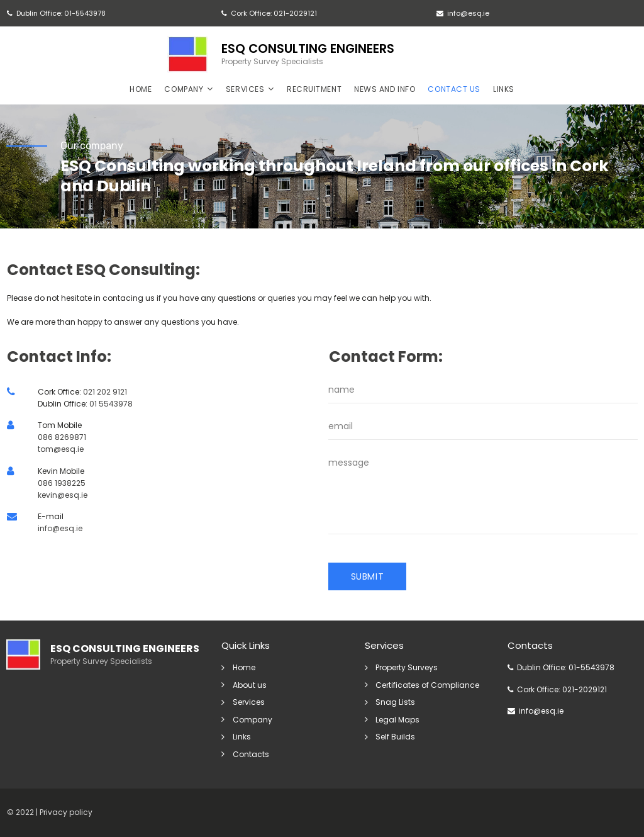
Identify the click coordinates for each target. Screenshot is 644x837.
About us (250, 686)
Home (244, 669)
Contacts (251, 754)
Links (242, 737)
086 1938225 (62, 484)
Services (249, 703)
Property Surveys (407, 669)
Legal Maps (398, 720)
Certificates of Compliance (428, 686)
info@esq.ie (60, 530)
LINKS (504, 88)
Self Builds (396, 737)
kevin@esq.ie (63, 496)
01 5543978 (111, 404)
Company (253, 720)
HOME (141, 88)
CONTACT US (454, 88)
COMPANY (188, 88)
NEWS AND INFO (385, 88)
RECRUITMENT (314, 88)
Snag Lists (396, 703)
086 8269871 (62, 438)
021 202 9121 (105, 392)
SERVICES (250, 88)
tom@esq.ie (61, 450)
